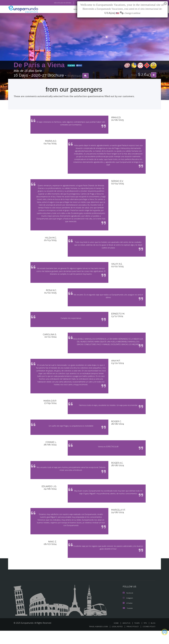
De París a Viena (40, 65)
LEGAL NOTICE (116, 640)
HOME (117, 636)
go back (71, 66)
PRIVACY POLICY (132, 640)
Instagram (128, 611)
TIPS (146, 636)
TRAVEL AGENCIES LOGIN (96, 640)
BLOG (153, 636)
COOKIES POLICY (148, 640)
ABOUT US (127, 636)
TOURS (137, 636)
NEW (73, 9)
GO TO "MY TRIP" (77, 3)
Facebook (128, 606)
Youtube (128, 621)
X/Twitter (128, 616)
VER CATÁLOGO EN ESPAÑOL (57, 3)
